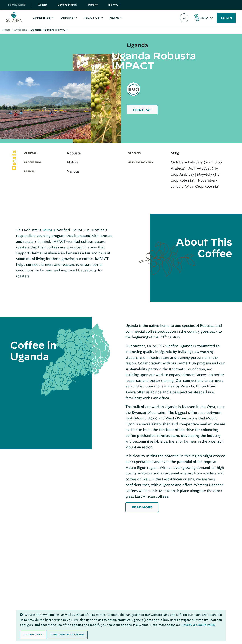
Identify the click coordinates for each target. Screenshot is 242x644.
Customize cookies (67, 635)
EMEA (204, 18)
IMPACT (114, 5)
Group (42, 5)
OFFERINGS (42, 18)
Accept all (33, 635)
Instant (92, 5)
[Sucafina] (14, 18)
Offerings (21, 30)
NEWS (114, 18)
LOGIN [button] (226, 18)
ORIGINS (67, 18)
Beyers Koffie (67, 5)
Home (6, 30)
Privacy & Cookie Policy (199, 625)
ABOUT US (92, 18)
